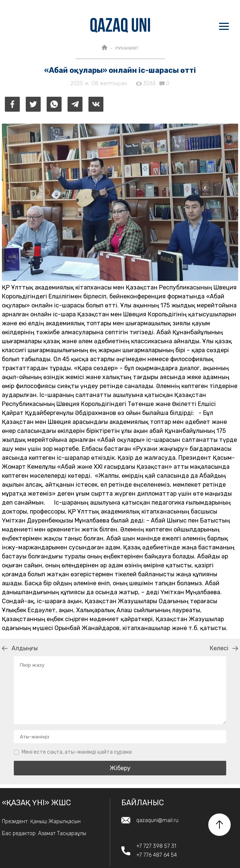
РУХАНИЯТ (127, 48)
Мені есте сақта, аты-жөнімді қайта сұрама (77, 752)
